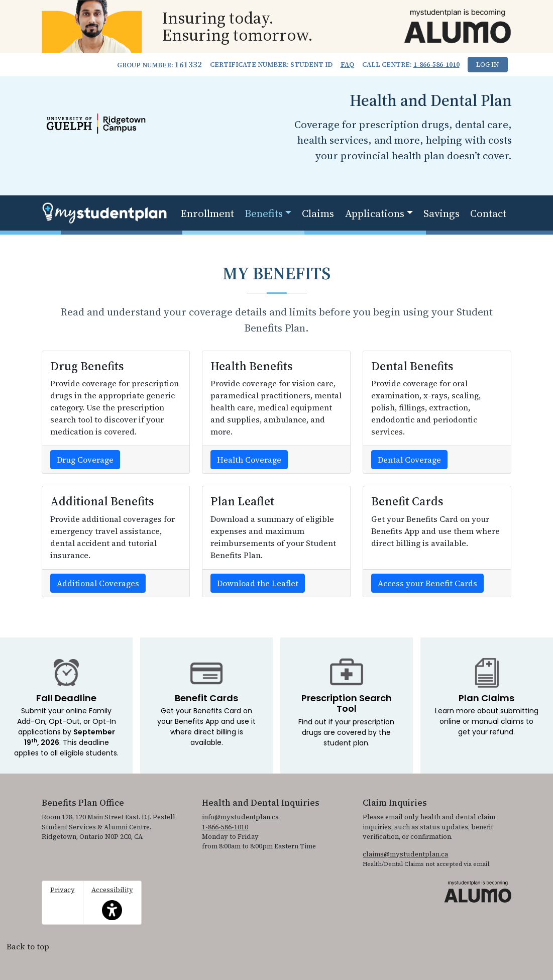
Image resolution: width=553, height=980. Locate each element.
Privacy (63, 890)
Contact (488, 213)
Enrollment (207, 213)
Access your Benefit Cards (427, 583)
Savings (441, 213)
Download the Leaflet (258, 583)
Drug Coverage (85, 460)
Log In (488, 65)
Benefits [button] (264, 213)
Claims (318, 213)
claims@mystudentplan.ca (405, 854)
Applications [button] (375, 213)
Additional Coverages (98, 583)
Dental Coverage (409, 460)
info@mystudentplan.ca (240, 817)
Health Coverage (249, 460)
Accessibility (112, 903)
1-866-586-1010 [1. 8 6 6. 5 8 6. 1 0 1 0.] (436, 65)
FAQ (347, 65)
